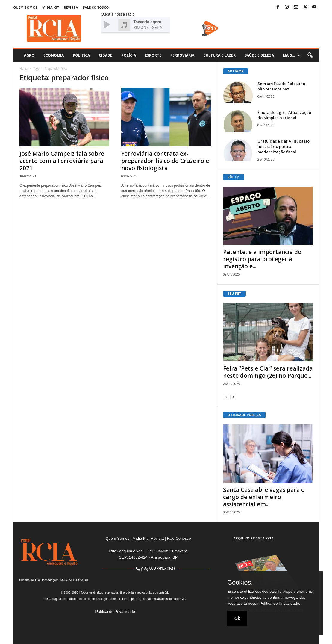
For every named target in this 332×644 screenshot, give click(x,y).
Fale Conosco (96, 7)
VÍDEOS (234, 177)
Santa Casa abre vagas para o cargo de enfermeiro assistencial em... (264, 497)
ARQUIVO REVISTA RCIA (253, 538)
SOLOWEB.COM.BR (74, 580)
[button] (310, 55)
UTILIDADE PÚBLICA (244, 415)
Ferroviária (182, 55)
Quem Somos (25, 7)
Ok (237, 618)
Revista (71, 7)
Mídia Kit (51, 7)
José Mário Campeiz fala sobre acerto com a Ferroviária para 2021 (62, 161)
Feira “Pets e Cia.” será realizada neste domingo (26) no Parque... (268, 372)
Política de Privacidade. (280, 603)
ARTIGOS (235, 71)
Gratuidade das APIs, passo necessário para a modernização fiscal (284, 146)
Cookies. (240, 583)
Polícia (129, 55)
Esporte (153, 55)
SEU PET (234, 293)
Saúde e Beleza (259, 55)
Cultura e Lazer (219, 55)
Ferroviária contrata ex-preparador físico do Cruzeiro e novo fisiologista (165, 161)
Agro (29, 55)
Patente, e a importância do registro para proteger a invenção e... (262, 259)
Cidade (106, 55)
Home (24, 69)
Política (81, 55)
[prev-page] (226, 397)
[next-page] (233, 397)
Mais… (292, 55)
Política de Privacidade (115, 612)
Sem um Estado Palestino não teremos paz (281, 86)
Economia (54, 55)
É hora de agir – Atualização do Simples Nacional (284, 115)
